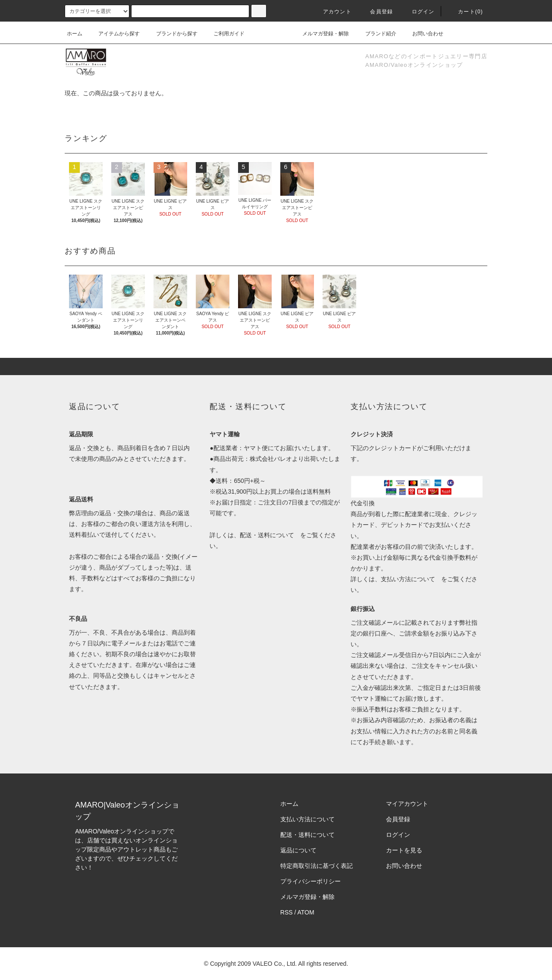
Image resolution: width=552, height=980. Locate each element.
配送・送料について (267, 535)
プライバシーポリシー (310, 881)
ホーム (75, 34)
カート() (465, 12)
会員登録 (376, 12)
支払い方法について (408, 579)
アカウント (332, 12)
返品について (298, 850)
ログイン (418, 12)
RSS (287, 912)
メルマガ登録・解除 (320, 34)
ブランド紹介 (376, 34)
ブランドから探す (172, 34)
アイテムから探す (114, 34)
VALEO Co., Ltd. (275, 964)
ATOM (306, 912)
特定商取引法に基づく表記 (317, 866)
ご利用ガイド (224, 34)
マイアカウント (407, 804)
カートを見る (404, 850)
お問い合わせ (423, 34)
